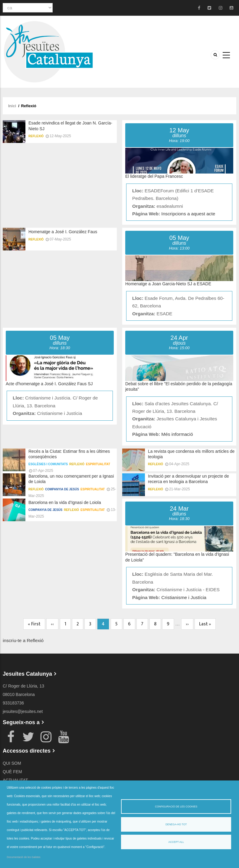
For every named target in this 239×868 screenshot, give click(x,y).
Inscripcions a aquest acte (188, 214)
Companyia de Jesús (62, 489)
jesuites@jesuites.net (23, 711)
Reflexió (36, 136)
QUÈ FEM (12, 772)
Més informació (177, 434)
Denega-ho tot (176, 824)
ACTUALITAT (15, 780)
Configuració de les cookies (176, 807)
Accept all (176, 842)
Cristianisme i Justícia (184, 597)
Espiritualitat (98, 464)
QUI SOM (12, 763)
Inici (12, 106)
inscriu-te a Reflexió (23, 640)
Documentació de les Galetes (24, 857)
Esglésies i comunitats (48, 464)
